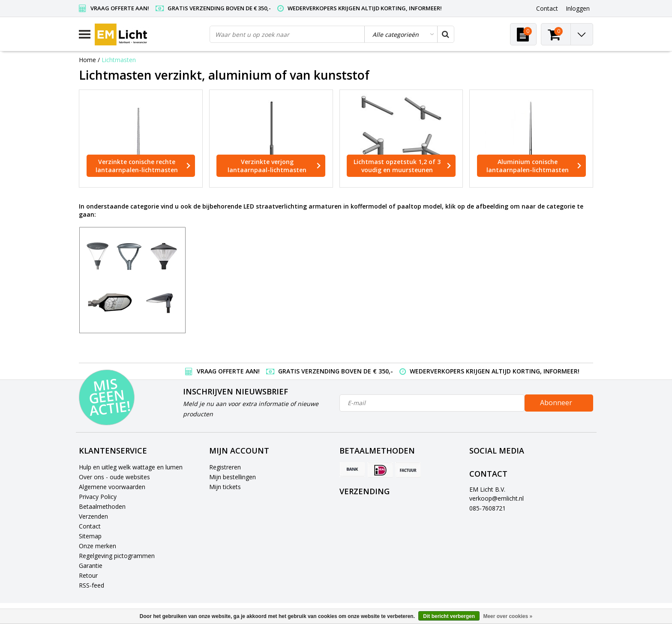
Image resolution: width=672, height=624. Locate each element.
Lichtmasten (119, 60)
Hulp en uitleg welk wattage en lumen (131, 467)
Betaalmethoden (102, 506)
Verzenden (93, 516)
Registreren (225, 467)
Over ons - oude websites (114, 477)
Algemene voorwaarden (112, 487)
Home (87, 60)
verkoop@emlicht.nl (496, 498)
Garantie (91, 566)
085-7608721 (487, 508)
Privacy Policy (98, 497)
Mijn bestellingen (232, 477)
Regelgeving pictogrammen (117, 556)
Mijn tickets (225, 487)
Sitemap (90, 536)
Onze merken (97, 546)
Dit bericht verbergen (449, 616)
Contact (90, 526)
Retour (88, 575)
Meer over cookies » (508, 616)
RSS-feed (91, 585)
